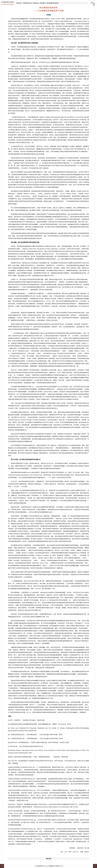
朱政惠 (48, 15)
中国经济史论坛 (27, 3)
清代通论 (43, 3)
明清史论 (36, 3)
